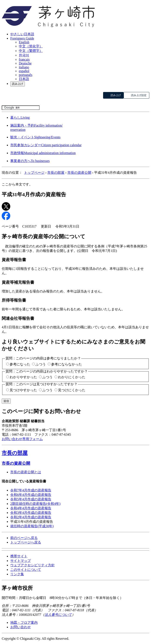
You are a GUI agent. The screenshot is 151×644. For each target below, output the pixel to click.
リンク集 (17, 574)
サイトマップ (21, 561)
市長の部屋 (56, 173)
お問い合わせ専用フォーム (22, 439)
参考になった (20, 364)
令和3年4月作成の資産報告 (31, 513)
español (24, 71)
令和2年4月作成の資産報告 (31, 517)
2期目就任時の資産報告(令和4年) (35, 504)
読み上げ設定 (139, 95)
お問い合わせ (21, 627)
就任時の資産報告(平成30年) (32, 526)
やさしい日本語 (22, 34)
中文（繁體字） (31, 51)
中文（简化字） (31, 46)
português (26, 75)
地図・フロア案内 (24, 623)
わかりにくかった (72, 377)
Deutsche (25, 63)
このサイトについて (26, 570)
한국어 (24, 55)
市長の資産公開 (79, 173)
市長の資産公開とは (26, 472)
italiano (24, 67)
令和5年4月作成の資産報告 (31, 499)
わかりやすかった (23, 377)
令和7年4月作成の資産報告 (31, 490)
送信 (6, 401)
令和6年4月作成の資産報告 (31, 495)
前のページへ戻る (24, 538)
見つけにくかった (72, 390)
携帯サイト (19, 556)
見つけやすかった (23, 390)
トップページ (34, 173)
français (24, 59)
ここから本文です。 (17, 184)
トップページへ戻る (26, 542)
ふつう (41, 364)
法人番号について (58, 615)
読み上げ (18, 84)
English (24, 42)
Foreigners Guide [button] (22, 38)
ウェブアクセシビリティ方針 (33, 565)
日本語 (24, 79)
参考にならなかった (67, 364)
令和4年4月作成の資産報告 (31, 508)
